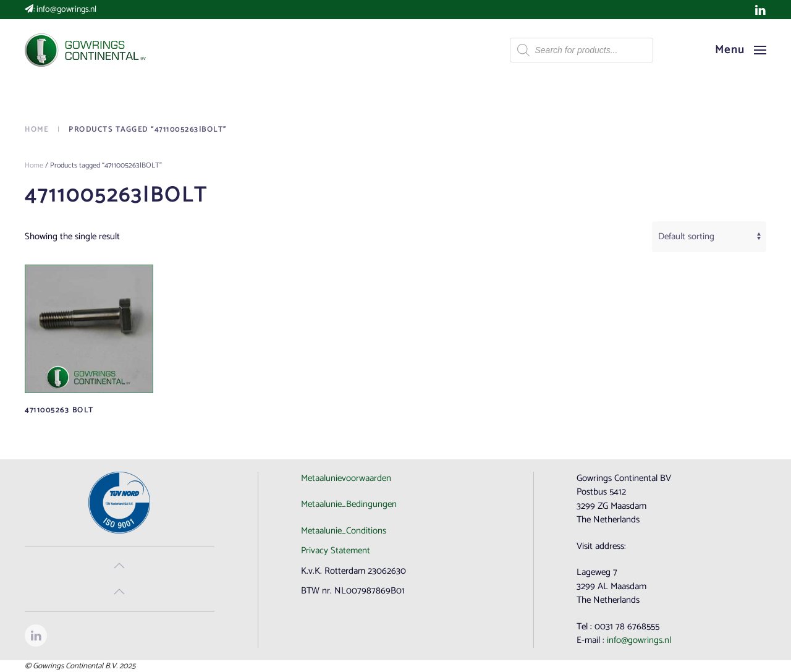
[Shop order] (709, 237)
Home (34, 165)
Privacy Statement (336, 551)
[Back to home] (87, 50)
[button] (741, 50)
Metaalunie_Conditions (344, 531)
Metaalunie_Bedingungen (349, 504)
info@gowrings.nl (66, 10)
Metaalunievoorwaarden (346, 478)
